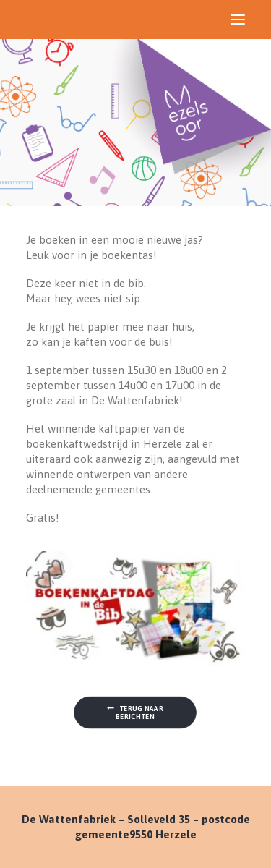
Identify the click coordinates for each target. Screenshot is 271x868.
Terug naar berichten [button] (136, 712)
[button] (238, 20)
